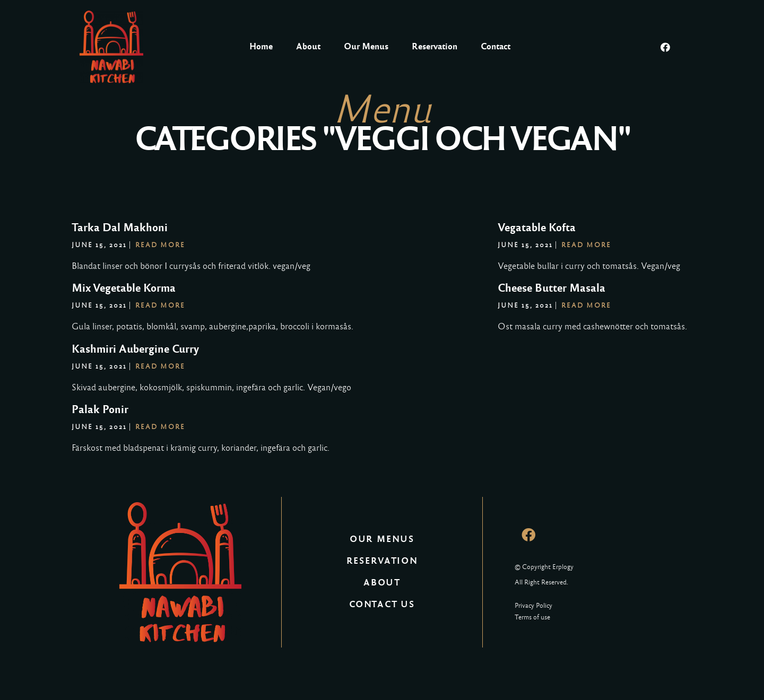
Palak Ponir (100, 409)
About (308, 46)
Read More (160, 245)
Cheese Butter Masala (552, 288)
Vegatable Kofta (537, 227)
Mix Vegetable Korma (124, 288)
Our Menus (366, 46)
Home (261, 46)
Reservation (435, 46)
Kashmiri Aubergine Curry (135, 349)
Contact (496, 46)
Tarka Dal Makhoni (120, 227)
